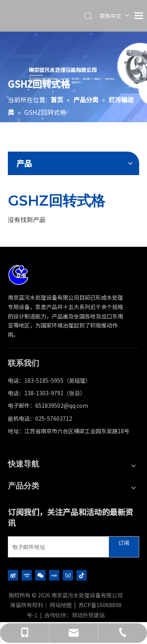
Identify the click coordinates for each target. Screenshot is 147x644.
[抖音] (82, 575)
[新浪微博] (13, 575)
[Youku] (27, 575)
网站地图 (61, 605)
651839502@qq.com (62, 405)
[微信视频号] (68, 575)
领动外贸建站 (88, 615)
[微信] (40, 575)
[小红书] (54, 575)
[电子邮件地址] (57, 547)
